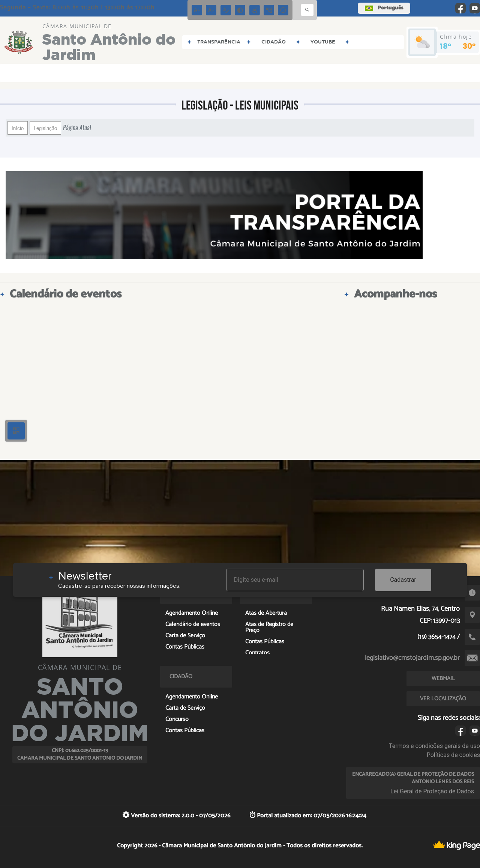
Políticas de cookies (453, 755)
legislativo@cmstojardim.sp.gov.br (412, 658)
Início (18, 128)
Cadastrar (403, 580)
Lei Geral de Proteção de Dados (432, 791)
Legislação (45, 128)
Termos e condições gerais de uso (434, 746)
